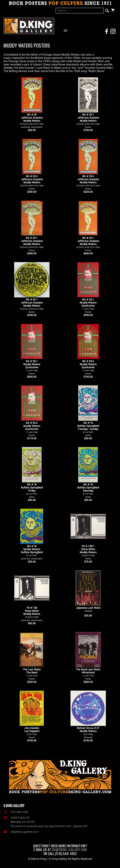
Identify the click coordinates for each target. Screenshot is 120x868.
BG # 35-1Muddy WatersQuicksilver (88, 306)
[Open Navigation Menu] (66, 30)
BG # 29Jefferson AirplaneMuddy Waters (32, 121)
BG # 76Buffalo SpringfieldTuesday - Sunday (88, 429)
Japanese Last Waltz (88, 609)
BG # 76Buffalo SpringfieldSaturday (88, 491)
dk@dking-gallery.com (21, 832)
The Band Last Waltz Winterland (88, 674)
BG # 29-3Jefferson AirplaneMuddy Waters (88, 182)
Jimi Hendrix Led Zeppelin (32, 733)
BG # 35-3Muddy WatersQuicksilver (88, 367)
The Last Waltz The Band (32, 674)
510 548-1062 (16, 812)
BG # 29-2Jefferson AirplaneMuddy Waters (32, 182)
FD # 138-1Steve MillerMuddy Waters (88, 552)
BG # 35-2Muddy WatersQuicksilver (32, 429)
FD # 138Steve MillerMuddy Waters (32, 614)
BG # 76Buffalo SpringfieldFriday (32, 491)
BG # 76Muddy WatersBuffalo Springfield (32, 552)
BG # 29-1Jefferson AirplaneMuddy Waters (88, 121)
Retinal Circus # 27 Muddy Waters (88, 733)
